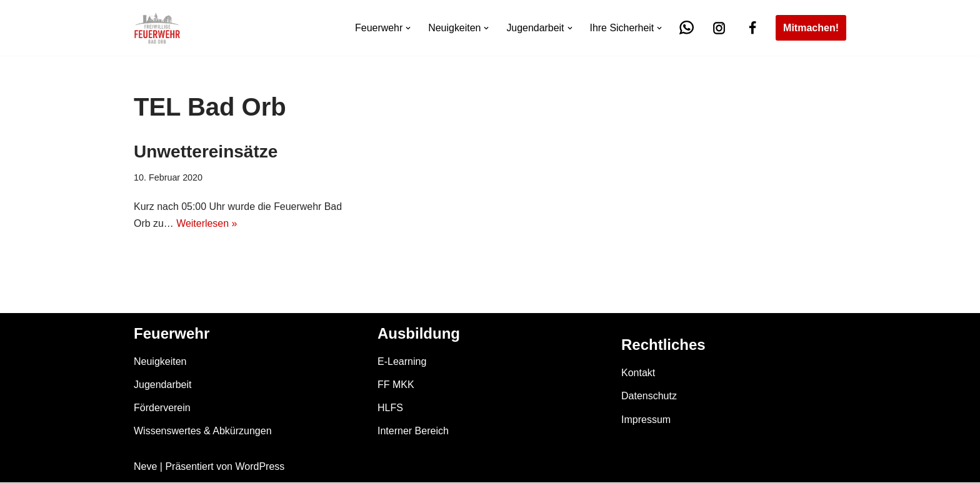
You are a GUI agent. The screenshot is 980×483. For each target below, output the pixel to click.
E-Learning (402, 361)
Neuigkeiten (160, 361)
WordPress (260, 467)
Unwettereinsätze (206, 152)
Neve (145, 467)
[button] (407, 28)
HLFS (390, 408)
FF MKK (396, 385)
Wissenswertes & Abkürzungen (203, 431)
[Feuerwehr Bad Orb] (157, 28)
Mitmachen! (811, 28)
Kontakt (638, 373)
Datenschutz (649, 396)
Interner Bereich (413, 431)
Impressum (646, 420)
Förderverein (162, 408)
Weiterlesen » (207, 223)
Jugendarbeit (163, 385)
